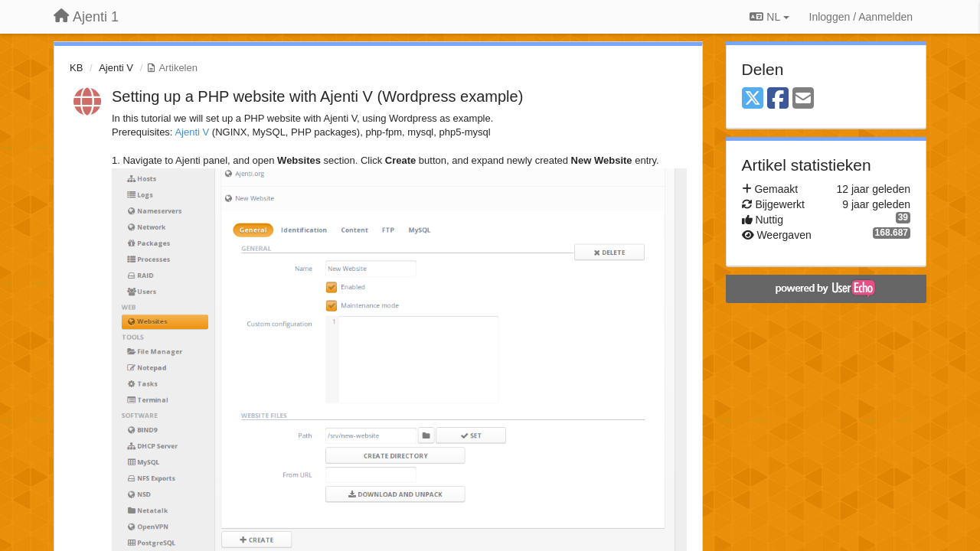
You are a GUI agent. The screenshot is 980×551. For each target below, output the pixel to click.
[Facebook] (778, 99)
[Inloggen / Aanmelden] (861, 17)
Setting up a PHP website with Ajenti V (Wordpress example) (317, 96)
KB (76, 68)
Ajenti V (116, 68)
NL (769, 17)
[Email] (803, 99)
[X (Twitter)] (753, 99)
